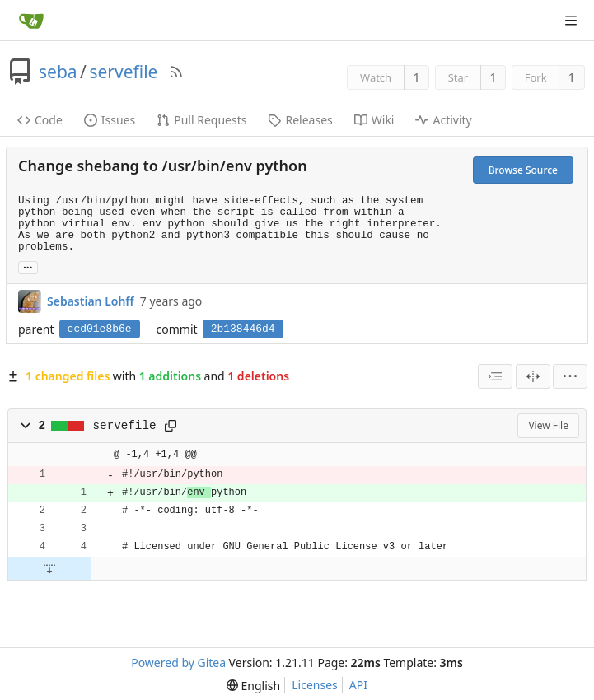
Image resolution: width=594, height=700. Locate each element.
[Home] (31, 21)
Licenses (315, 685)
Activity (443, 120)
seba (58, 72)
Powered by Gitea (178, 663)
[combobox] (495, 376)
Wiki (374, 120)
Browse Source (523, 170)
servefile (123, 72)
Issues (110, 120)
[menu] (570, 376)
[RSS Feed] (176, 72)
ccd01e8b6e (100, 329)
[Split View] (533, 376)
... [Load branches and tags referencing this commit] (28, 266)
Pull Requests (201, 120)
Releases (300, 120)
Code (40, 120)
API (358, 685)
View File (548, 425)
